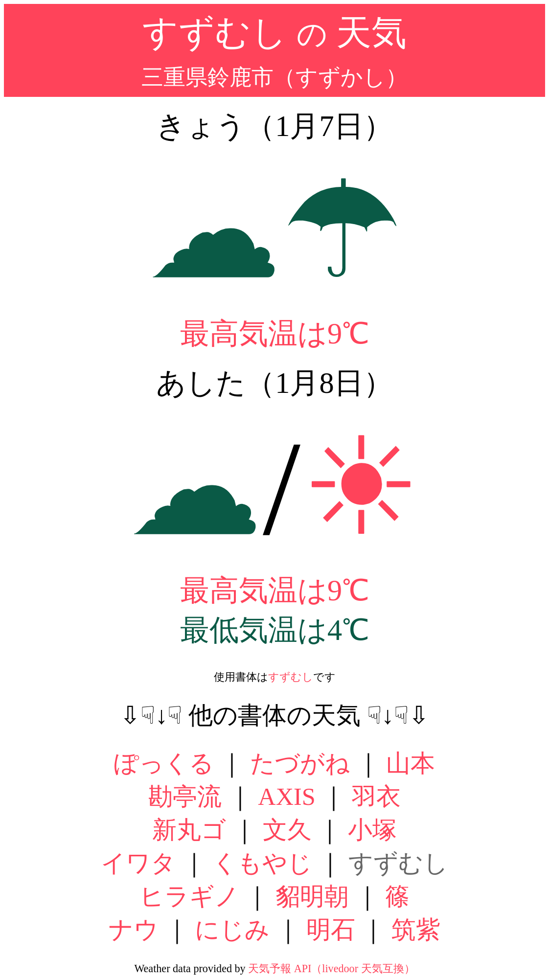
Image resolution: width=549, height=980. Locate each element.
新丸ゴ (189, 830)
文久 (287, 830)
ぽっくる (164, 763)
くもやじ (262, 863)
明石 (331, 930)
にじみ (232, 930)
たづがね (300, 763)
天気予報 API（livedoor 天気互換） (331, 969)
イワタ (138, 863)
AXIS (286, 797)
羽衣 (376, 797)
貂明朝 (312, 896)
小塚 (372, 830)
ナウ (134, 930)
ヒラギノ (189, 896)
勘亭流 (185, 797)
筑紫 (416, 930)
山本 (411, 763)
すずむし (291, 677)
